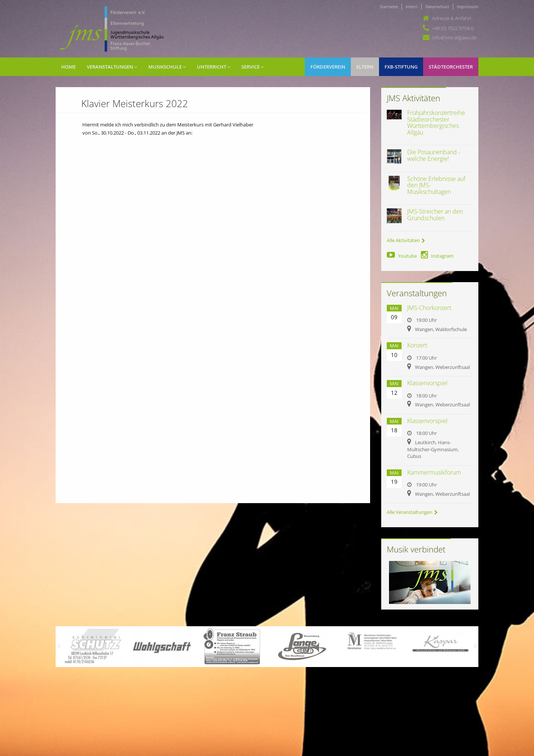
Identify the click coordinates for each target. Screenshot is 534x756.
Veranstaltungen (112, 67)
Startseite (389, 6)
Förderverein (328, 67)
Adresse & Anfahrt (452, 18)
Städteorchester (451, 67)
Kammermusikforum (434, 472)
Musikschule (167, 67)
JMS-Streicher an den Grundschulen (435, 215)
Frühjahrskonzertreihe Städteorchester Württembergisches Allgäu (436, 123)
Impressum (468, 6)
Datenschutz (437, 6)
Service (253, 67)
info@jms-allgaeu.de (454, 37)
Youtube (402, 256)
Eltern (365, 67)
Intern (412, 6)
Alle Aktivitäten (406, 240)
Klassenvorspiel (427, 383)
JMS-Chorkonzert (429, 308)
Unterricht (214, 67)
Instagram (437, 256)
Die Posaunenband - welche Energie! (434, 155)
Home (68, 67)
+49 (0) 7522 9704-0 (453, 28)
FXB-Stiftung (401, 67)
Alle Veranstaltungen (412, 512)
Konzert (417, 345)
